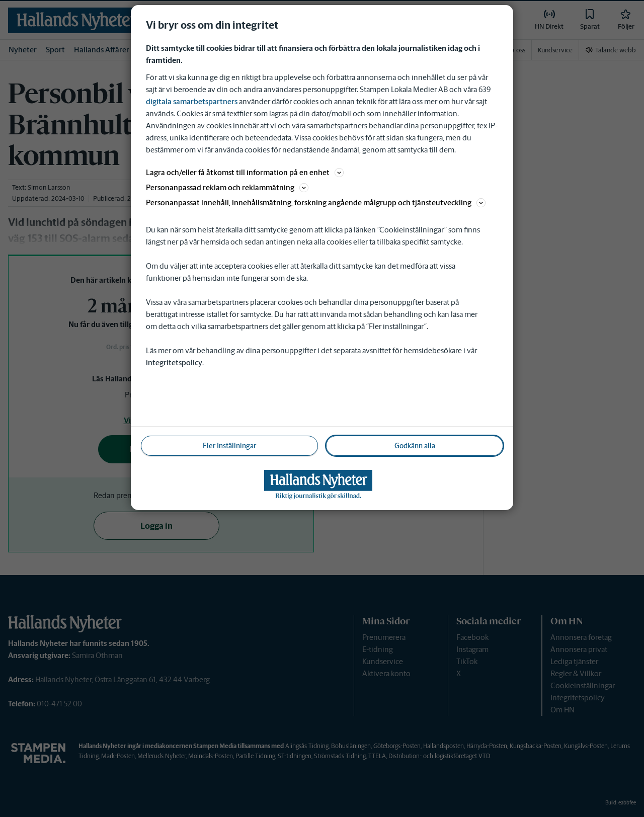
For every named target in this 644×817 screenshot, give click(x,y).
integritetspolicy (174, 362)
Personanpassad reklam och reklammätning (227, 187)
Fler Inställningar (229, 446)
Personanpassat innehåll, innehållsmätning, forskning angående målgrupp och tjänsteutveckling (316, 202)
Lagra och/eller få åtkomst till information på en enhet (245, 172)
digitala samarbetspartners (192, 101)
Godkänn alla (415, 446)
